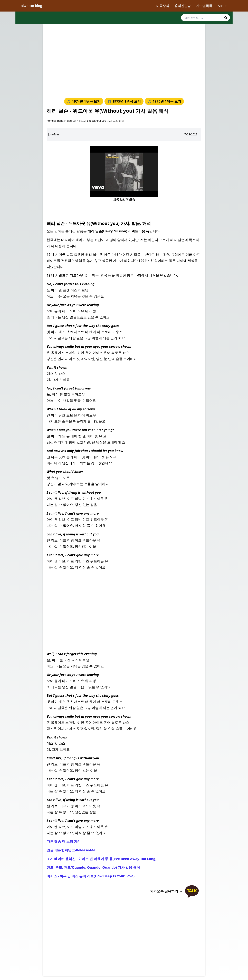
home (50, 121)
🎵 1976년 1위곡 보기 (164, 101)
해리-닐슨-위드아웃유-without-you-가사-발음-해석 (95, 121)
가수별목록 (204, 6)
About (222, 6)
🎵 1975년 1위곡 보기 (124, 101)
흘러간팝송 (183, 6)
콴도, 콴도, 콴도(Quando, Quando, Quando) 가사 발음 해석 (93, 867)
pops (60, 121)
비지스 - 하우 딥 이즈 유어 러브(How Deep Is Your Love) (91, 876)
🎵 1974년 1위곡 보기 (84, 101)
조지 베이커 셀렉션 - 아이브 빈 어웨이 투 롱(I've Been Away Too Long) (102, 859)
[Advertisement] (124, 60)
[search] (205, 18)
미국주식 (163, 6)
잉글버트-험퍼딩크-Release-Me (71, 850)
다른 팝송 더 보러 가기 (64, 841)
